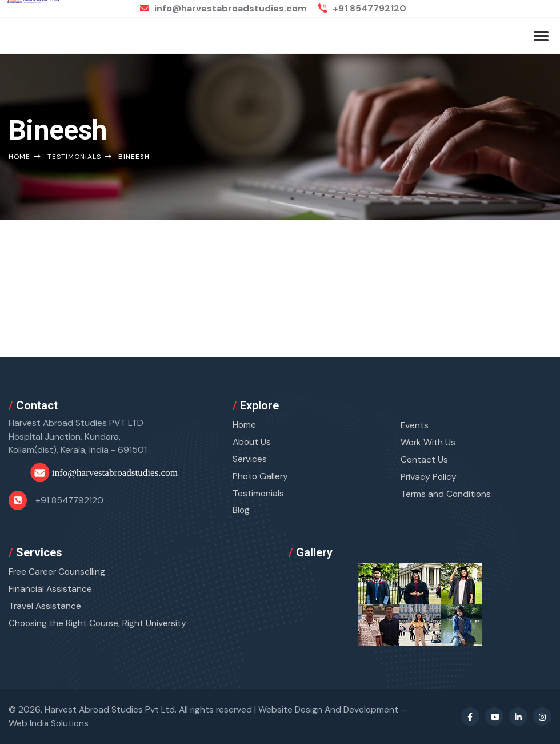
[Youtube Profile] (494, 717)
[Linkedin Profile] (518, 717)
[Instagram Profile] (542, 717)
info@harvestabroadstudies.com (223, 8)
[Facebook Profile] (470, 717)
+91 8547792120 (362, 8)
